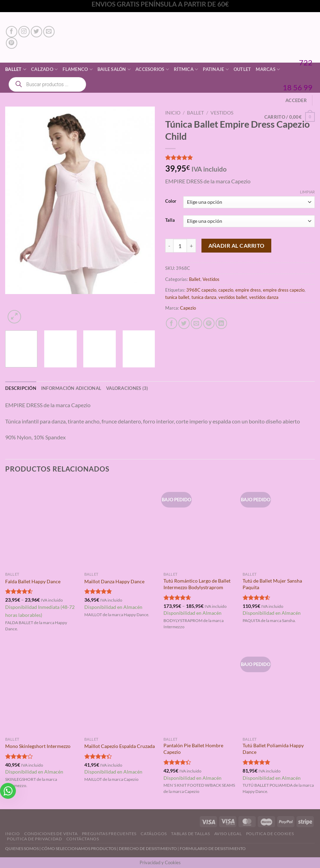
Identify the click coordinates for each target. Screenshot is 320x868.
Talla (170, 220)
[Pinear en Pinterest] (209, 323)
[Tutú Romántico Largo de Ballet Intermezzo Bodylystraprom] (200, 525)
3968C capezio (201, 290)
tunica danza (204, 297)
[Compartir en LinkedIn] (221, 323)
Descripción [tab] (21, 388)
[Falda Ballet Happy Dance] (41, 525)
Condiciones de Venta (51, 834)
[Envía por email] (196, 323)
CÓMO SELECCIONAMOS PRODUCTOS (79, 848)
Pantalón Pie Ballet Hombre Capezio (193, 749)
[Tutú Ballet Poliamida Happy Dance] (279, 690)
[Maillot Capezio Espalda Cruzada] (120, 690)
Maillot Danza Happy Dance (114, 581)
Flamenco (78, 69)
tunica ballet (177, 297)
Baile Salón (114, 69)
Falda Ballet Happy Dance (33, 581)
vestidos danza (264, 297)
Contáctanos (83, 839)
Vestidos (222, 113)
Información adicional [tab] (71, 388)
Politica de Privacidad (34, 839)
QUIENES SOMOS (22, 848)
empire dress (248, 290)
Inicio (173, 113)
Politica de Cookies (270, 834)
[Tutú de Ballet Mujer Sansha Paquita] (279, 525)
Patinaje (216, 69)
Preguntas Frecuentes (109, 834)
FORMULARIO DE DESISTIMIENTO (213, 848)
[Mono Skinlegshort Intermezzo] (41, 690)
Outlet (242, 69)
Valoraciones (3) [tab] (127, 388)
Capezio (188, 308)
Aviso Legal (228, 834)
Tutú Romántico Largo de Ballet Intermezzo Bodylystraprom (197, 584)
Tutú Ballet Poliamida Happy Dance (273, 749)
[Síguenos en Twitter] (36, 32)
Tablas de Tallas (190, 834)
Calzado (44, 69)
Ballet (16, 69)
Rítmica (186, 69)
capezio (226, 290)
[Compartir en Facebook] (172, 323)
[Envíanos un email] (49, 32)
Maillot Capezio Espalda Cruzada (120, 746)
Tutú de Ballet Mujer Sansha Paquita (272, 584)
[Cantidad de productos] (180, 246)
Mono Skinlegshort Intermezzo (38, 746)
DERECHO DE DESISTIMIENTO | (149, 848)
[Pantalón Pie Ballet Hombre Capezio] (200, 690)
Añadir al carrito (237, 246)
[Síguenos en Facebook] (12, 32)
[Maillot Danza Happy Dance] (120, 525)
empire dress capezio (284, 290)
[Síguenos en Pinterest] (12, 43)
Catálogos (154, 834)
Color (171, 201)
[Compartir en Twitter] (184, 323)
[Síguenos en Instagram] (24, 32)
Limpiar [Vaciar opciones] (307, 192)
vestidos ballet (233, 297)
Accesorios (152, 69)
